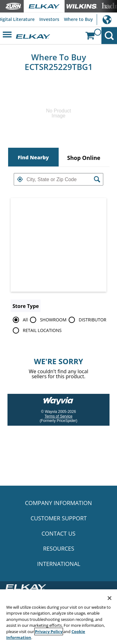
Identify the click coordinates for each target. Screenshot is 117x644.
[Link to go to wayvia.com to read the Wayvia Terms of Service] (59, 399)
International (107, 20)
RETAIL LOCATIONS (36, 330)
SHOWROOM (47, 320)
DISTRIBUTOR (86, 320)
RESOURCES (59, 548)
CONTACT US (58, 533)
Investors (49, 19)
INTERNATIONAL (59, 564)
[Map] (58, 245)
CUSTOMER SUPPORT (59, 518)
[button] (20, 179)
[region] (58, 617)
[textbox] (58, 179)
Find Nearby (33, 157)
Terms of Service (58, 416)
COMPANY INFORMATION (58, 503)
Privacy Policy (49, 632)
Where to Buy (78, 19)
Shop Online (84, 158)
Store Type (26, 306)
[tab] (33, 157)
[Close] (110, 598)
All (19, 320)
